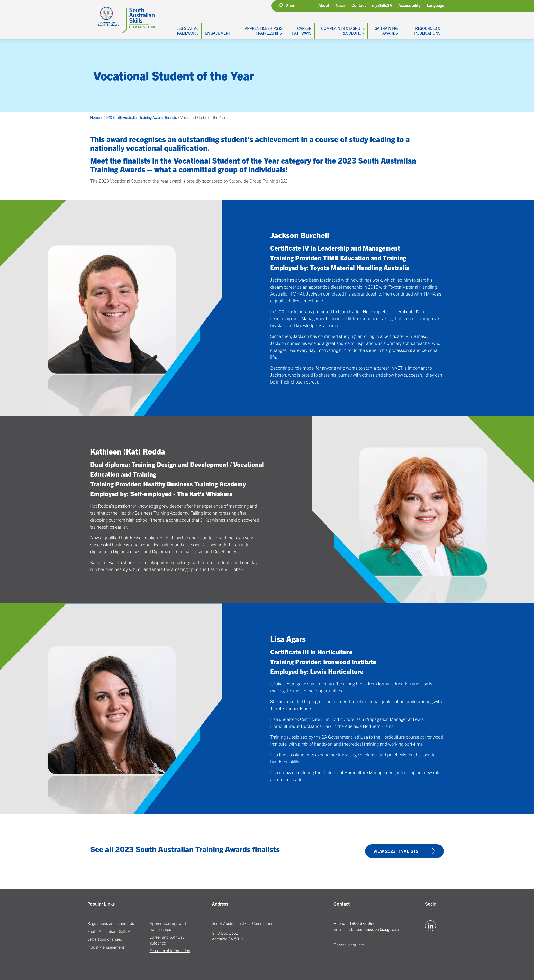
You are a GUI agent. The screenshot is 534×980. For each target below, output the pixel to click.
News (340, 5)
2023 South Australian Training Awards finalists (141, 117)
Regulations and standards (111, 923)
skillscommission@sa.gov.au (374, 929)
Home (95, 117)
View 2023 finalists (404, 851)
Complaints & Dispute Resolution (343, 30)
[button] (432, 5)
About (324, 5)
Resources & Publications (427, 30)
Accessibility (409, 5)
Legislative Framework (186, 30)
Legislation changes (105, 939)
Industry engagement (106, 947)
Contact (359, 5)
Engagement (218, 33)
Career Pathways (302, 30)
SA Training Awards (386, 30)
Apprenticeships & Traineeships (263, 30)
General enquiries (349, 945)
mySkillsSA (382, 5)
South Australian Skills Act (111, 931)
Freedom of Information (170, 950)
